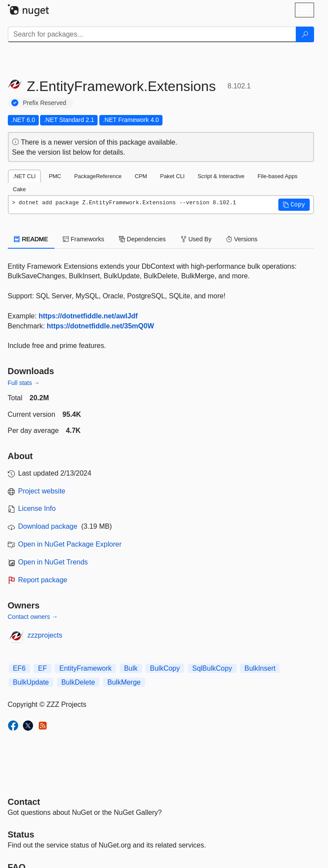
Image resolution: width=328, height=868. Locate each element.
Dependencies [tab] (142, 239)
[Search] (305, 34)
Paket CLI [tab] (172, 176)
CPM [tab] (141, 176)
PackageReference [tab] (98, 176)
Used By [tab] (196, 239)
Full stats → (24, 383)
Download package (48, 526)
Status (21, 834)
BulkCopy (165, 668)
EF (42, 668)
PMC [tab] (55, 176)
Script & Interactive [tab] (221, 176)
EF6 (19, 668)
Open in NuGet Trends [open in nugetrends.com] (53, 562)
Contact (24, 802)
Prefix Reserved (45, 103)
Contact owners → (33, 617)
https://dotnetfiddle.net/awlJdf (88, 316)
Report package (43, 580)
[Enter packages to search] (152, 34)
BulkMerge (124, 682)
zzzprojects (45, 635)
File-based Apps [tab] (277, 176)
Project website (42, 491)
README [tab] (31, 239)
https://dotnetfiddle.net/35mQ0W (100, 326)
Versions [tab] (242, 239)
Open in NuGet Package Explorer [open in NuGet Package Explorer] (70, 544)
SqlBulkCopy (212, 668)
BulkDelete (78, 682)
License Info (37, 508)
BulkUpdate (31, 682)
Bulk (131, 668)
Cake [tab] (20, 189)
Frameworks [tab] (83, 239)
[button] (294, 205)
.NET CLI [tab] (24, 176)
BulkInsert (260, 668)
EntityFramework (85, 668)
